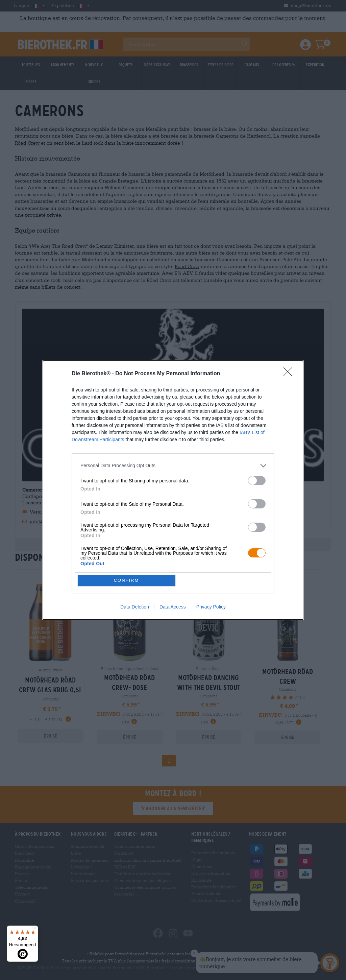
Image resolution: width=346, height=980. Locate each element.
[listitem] (173, 466)
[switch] (257, 481)
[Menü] (34, 930)
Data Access (173, 607)
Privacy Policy (211, 607)
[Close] (290, 374)
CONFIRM (127, 580)
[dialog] (173, 490)
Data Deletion (135, 607)
